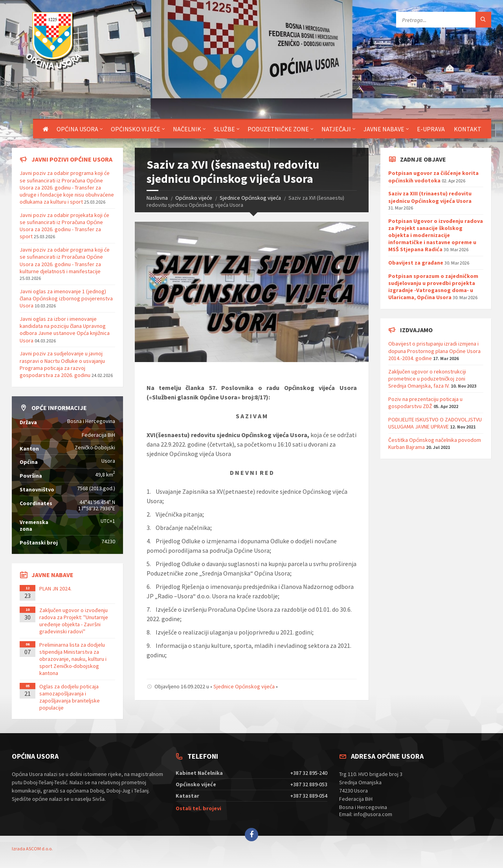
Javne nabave (384, 129)
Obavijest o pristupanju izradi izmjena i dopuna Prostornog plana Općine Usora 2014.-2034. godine (434, 351)
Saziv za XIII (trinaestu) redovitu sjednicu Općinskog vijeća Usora (430, 197)
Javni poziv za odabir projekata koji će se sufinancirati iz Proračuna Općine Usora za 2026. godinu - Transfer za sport (64, 226)
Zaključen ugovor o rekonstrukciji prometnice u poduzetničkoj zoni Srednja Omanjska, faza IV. (427, 379)
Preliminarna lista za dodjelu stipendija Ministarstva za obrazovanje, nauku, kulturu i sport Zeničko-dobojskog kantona (73, 659)
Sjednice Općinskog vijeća (250, 198)
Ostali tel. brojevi (198, 808)
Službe (224, 129)
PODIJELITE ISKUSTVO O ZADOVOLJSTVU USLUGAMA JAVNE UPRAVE (435, 423)
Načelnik (187, 129)
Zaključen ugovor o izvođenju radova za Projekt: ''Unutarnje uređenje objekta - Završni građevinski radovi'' (74, 621)
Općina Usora (77, 129)
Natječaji (336, 129)
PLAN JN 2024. (55, 588)
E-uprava (431, 129)
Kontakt (468, 129)
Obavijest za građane (416, 263)
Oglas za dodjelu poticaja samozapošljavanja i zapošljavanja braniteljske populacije (70, 697)
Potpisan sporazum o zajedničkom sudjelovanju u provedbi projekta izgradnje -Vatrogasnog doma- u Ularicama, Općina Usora (433, 287)
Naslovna (157, 198)
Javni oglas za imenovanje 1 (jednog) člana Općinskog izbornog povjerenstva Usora (66, 298)
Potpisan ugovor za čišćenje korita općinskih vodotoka (433, 177)
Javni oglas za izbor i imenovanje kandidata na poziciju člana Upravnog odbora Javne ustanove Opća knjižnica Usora (65, 330)
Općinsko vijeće (136, 129)
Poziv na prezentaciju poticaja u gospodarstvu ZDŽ (425, 403)
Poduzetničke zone (278, 129)
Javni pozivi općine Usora (72, 159)
